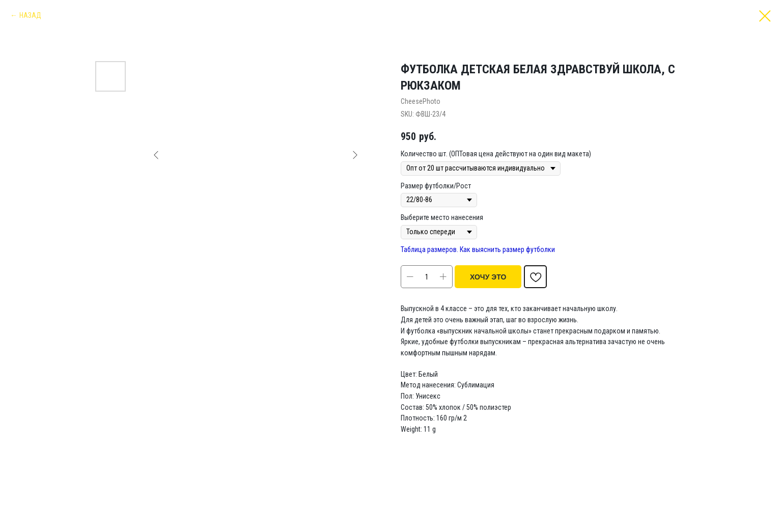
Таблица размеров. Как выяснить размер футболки (478, 249)
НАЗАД (30, 15)
